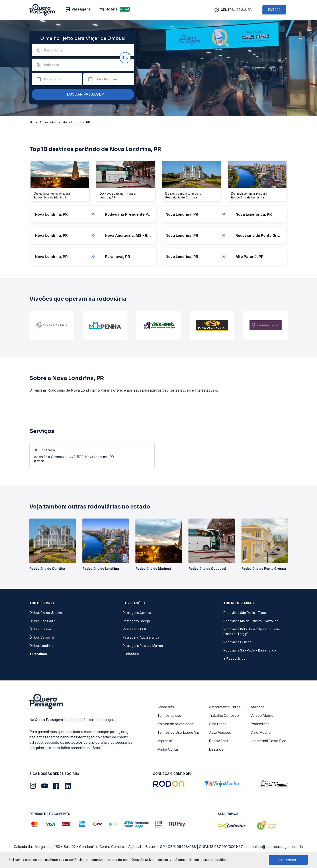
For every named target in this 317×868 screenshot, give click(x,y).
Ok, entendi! (288, 860)
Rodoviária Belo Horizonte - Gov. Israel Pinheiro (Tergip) (252, 631)
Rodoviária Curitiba (237, 642)
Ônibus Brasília (40, 629)
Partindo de (53, 50)
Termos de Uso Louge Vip (178, 732)
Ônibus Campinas (42, 637)
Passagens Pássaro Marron (143, 646)
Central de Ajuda (236, 10)
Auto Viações (220, 732)
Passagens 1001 (134, 629)
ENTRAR (274, 10)
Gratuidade (218, 724)
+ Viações (131, 654)
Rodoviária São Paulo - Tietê (245, 613)
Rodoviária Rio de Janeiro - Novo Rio (251, 621)
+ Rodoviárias (234, 659)
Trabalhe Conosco (224, 715)
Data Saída (53, 79)
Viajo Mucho (261, 732)
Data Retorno (106, 79)
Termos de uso (169, 715)
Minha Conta (168, 749)
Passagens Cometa (137, 613)
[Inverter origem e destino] (125, 58)
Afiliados (257, 707)
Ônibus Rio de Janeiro (46, 613)
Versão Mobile (262, 715)
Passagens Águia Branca (141, 637)
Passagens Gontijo (136, 621)
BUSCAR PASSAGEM (82, 95)
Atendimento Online (225, 707)
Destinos (216, 749)
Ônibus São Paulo (42, 621)
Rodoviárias (219, 741)
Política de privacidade (175, 724)
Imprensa (165, 741)
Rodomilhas (260, 724)
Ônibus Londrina (41, 646)
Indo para (51, 65)
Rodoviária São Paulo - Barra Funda (250, 650)
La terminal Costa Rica (268, 741)
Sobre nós (166, 707)
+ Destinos (38, 654)
